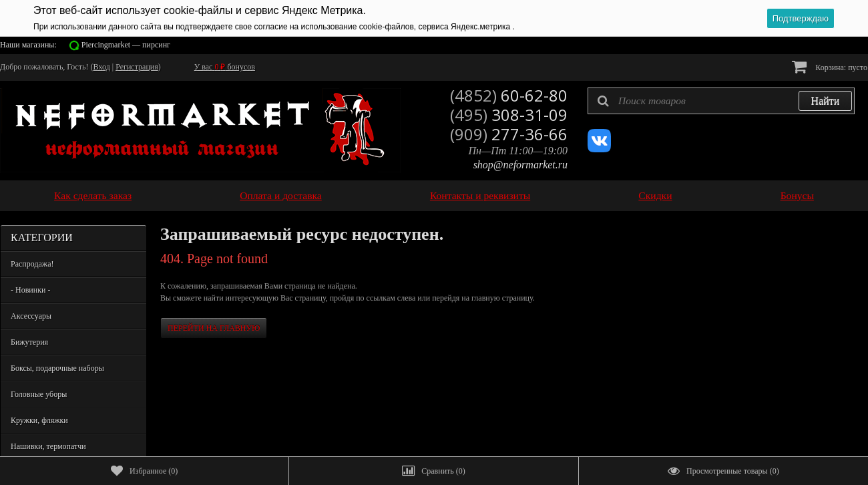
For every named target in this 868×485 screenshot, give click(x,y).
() (144, 471)
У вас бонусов (225, 67)
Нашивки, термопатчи (48, 446)
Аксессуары (31, 316)
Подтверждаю (801, 18)
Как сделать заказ (93, 195)
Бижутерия (29, 342)
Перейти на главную (214, 328)
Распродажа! (32, 264)
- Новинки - (30, 290)
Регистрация (137, 67)
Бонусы (797, 195)
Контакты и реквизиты (480, 195)
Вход (102, 67)
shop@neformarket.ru (520, 165)
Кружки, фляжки (39, 420)
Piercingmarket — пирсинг (126, 45)
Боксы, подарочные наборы (57, 368)
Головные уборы (39, 394)
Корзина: (830, 66)
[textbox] (721, 101)
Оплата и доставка (281, 195)
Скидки (655, 195)
